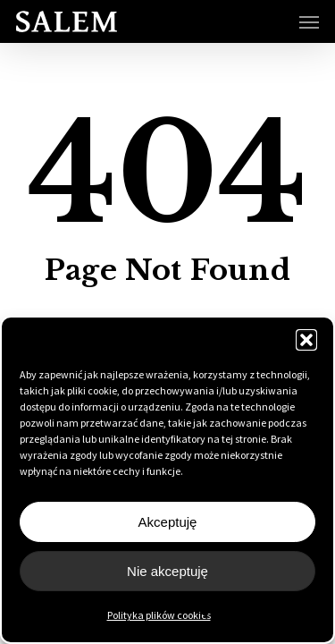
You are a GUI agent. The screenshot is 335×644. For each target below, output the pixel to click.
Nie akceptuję (167, 571)
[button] (306, 340)
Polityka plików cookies (159, 615)
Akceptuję (168, 522)
